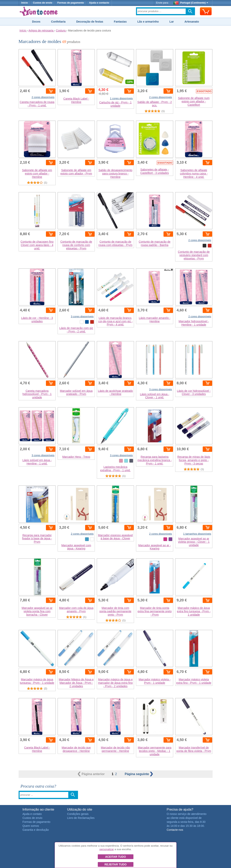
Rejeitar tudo (116, 864)
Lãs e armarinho (148, 22)
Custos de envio (42, 3)
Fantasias (120, 22)
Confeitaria (58, 22)
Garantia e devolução (36, 830)
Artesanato (192, 22)
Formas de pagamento (71, 3)
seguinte (139, 774)
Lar (172, 22)
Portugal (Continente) (191, 3)
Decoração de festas (90, 22)
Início (25, 3)
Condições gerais (78, 814)
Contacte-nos (175, 830)
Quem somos (31, 826)
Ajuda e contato (32, 814)
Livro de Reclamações (81, 818)
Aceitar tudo (116, 857)
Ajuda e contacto (99, 3)
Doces (36, 22)
